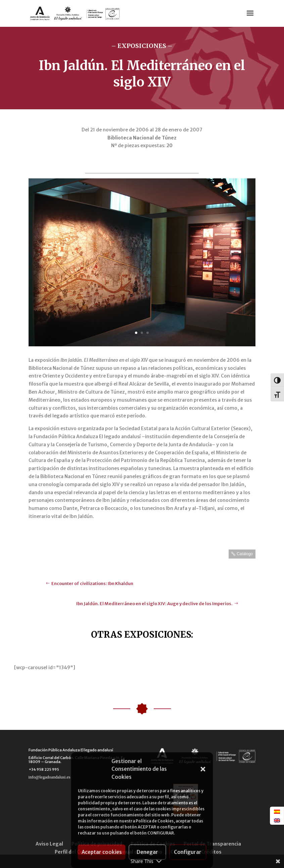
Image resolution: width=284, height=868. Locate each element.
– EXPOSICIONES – (142, 46)
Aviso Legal (49, 844)
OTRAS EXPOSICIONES (141, 634)
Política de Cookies (155, 821)
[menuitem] (277, 812)
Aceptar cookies (102, 852)
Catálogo (245, 554)
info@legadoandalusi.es (50, 777)
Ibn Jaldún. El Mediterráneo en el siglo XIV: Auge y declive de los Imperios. (154, 604)
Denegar (147, 852)
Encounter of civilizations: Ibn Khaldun (92, 584)
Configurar (188, 852)
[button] (203, 769)
